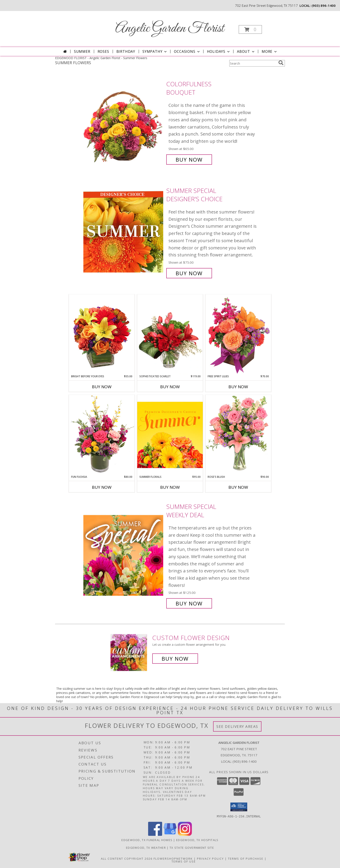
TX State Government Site (192, 847)
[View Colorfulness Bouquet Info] (124, 122)
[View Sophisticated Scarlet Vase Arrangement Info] (170, 334)
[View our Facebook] (155, 834)
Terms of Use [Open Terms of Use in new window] (184, 861)
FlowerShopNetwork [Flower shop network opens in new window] (173, 858)
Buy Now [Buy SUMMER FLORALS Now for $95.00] (170, 487)
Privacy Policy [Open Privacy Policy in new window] (210, 858)
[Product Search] (253, 63)
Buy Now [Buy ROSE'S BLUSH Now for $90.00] (238, 487)
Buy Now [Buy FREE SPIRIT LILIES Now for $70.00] (238, 387)
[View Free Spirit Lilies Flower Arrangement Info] (238, 334)
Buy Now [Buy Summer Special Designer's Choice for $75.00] (189, 273)
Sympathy (155, 51)
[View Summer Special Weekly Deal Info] (124, 555)
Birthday (126, 51)
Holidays (219, 51)
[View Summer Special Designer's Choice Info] (124, 232)
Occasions (187, 51)
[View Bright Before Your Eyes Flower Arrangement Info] (102, 334)
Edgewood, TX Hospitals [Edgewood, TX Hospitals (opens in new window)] (197, 840)
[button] (250, 29)
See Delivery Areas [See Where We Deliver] (237, 726)
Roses (103, 51)
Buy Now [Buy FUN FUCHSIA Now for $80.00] (102, 487)
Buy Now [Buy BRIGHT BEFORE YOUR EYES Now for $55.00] (102, 387)
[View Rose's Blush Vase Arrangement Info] (238, 435)
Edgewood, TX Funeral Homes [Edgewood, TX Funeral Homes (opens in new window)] (147, 840)
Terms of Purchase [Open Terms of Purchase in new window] (246, 858)
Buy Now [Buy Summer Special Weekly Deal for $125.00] (189, 603)
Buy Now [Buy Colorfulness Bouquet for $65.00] (189, 160)
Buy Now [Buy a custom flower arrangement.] (175, 659)
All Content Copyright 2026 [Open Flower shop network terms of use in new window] (127, 858)
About (246, 51)
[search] (281, 63)
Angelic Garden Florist (170, 29)
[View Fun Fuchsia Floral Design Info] (102, 435)
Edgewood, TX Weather (146, 847)
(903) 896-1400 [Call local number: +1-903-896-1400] (324, 5)
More (270, 51)
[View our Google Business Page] (170, 834)
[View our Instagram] (185, 834)
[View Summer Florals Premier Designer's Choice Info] (170, 435)
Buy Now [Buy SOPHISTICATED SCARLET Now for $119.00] (170, 387)
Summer (82, 51)
